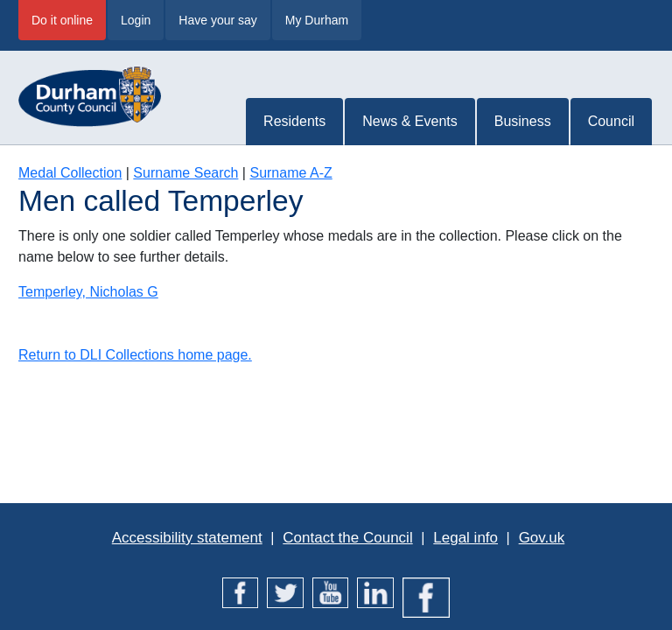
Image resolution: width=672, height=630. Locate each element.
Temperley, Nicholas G (88, 292)
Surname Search (185, 173)
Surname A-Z (290, 173)
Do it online (62, 20)
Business (523, 121)
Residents (294, 121)
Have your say (217, 20)
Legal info (465, 538)
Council (611, 121)
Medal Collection (70, 173)
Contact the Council (347, 538)
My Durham (317, 20)
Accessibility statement (187, 538)
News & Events (409, 121)
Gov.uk (542, 538)
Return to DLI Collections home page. (135, 355)
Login (136, 20)
